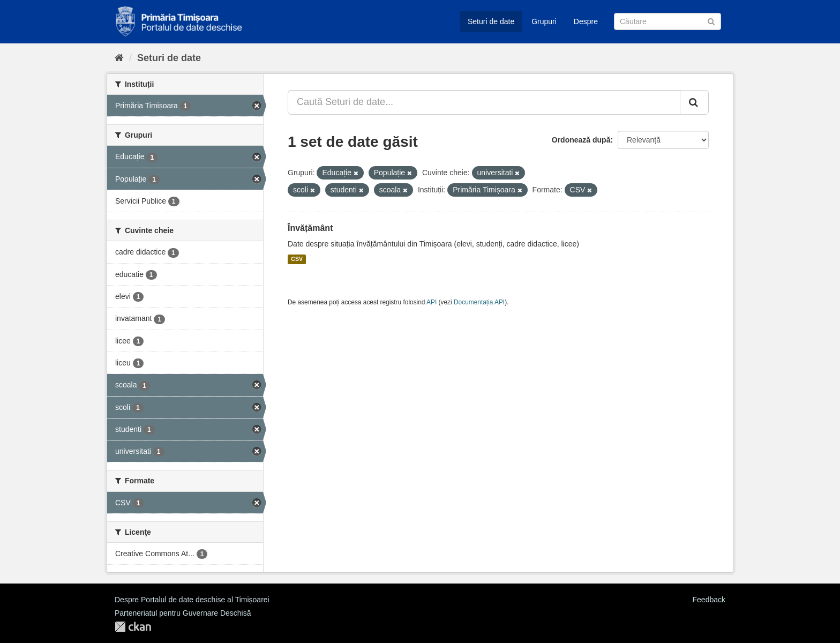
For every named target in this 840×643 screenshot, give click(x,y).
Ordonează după (581, 140)
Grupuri (544, 21)
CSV (297, 259)
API (432, 302)
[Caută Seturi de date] (667, 21)
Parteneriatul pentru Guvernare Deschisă (183, 613)
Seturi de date (491, 21)
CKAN (133, 627)
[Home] (119, 58)
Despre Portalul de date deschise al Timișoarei (192, 600)
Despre (586, 21)
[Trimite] (711, 21)
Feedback (709, 600)
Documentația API (479, 302)
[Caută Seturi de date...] (484, 102)
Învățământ (310, 228)
